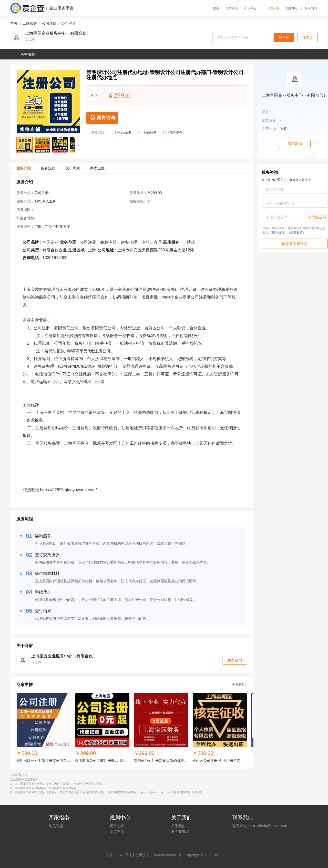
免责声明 (117, 832)
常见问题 (56, 826)
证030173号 (120, 855)
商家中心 (292, 8)
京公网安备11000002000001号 (157, 855)
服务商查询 (180, 832)
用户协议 (117, 826)
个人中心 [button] (253, 8)
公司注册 (49, 23)
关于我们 (178, 826)
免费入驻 (273, 8)
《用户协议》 (278, 233)
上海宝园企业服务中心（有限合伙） (58, 33)
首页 (216, 8)
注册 (315, 8)
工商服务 (30, 23)
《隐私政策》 (296, 233)
